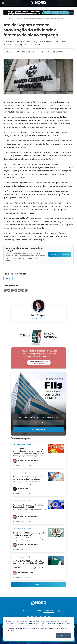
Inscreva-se (49, 611)
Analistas (21, 611)
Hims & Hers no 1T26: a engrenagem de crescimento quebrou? (29, 534)
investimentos (19, 473)
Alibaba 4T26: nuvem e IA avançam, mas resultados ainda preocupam (28, 450)
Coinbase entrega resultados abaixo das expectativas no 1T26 (28, 506)
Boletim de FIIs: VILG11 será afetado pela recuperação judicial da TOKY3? (28, 562)
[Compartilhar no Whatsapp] (16, 291)
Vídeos (30, 611)
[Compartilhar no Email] (23, 291)
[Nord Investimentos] (38, 3)
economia (8, 278)
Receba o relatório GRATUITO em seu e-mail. (38, 417)
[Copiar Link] (26, 291)
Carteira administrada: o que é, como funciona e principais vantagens (29, 478)
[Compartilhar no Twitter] (9, 291)
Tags (58, 611)
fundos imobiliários (21, 557)
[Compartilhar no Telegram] (19, 291)
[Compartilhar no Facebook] (5, 291)
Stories (39, 611)
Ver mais (39, 585)
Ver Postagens (37, 319)
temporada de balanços (22, 445)
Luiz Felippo (8, 52)
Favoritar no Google (61, 254)
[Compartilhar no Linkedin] (12, 291)
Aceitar (63, 636)
